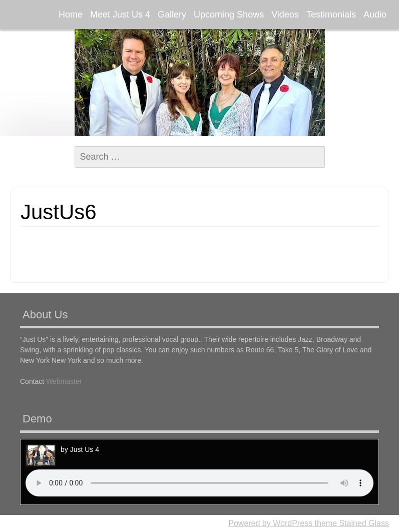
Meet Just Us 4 (120, 15)
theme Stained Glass (351, 523)
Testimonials (331, 15)
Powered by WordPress (270, 523)
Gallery (172, 15)
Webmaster (64, 381)
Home (71, 15)
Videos (285, 15)
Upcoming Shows (229, 15)
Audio (375, 15)
